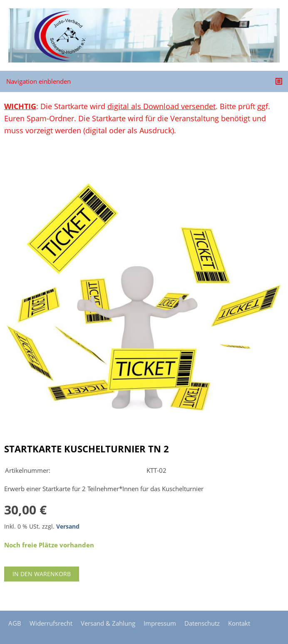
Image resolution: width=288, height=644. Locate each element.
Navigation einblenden (38, 81)
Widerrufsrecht (51, 623)
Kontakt (239, 623)
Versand (68, 527)
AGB (15, 623)
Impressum (160, 623)
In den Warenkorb (42, 574)
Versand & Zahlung (108, 623)
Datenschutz (202, 623)
